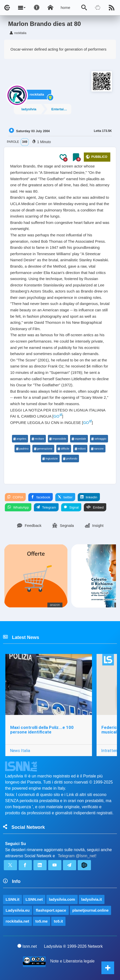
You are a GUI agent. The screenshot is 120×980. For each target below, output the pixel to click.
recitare (38, 439)
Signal (71, 507)
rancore (97, 449)
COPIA (15, 497)
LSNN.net (34, 899)
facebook (41, 497)
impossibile (58, 439)
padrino (22, 449)
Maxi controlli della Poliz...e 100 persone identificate (42, 730)
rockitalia (37, 94)
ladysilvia (29, 109)
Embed (95, 507)
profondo (70, 458)
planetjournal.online (91, 910)
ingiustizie (50, 458)
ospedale (79, 439)
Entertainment (61, 109)
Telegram (46, 507)
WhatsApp (18, 507)
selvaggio (99, 439)
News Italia (20, 751)
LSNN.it (12, 899)
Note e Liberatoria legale (72, 961)
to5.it (58, 921)
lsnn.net (27, 946)
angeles (20, 439)
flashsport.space (51, 910)
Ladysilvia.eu (18, 910)
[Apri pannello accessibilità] (37, 8)
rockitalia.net (17, 921)
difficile (63, 449)
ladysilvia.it (92, 899)
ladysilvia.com (62, 899)
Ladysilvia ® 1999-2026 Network (74, 946)
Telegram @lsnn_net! (77, 856)
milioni (80, 449)
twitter (65, 497)
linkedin (89, 497)
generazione (43, 449)
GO (56, 416)
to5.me (42, 921)
